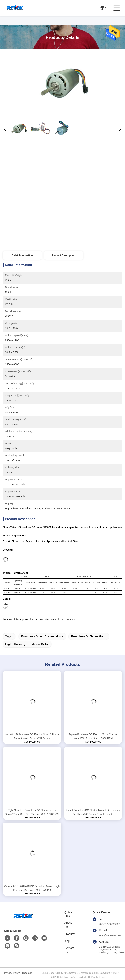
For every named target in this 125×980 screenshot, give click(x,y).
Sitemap (28, 973)
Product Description (64, 255)
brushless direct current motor (42, 636)
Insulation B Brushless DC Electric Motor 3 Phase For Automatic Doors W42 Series (32, 736)
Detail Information (22, 255)
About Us (68, 925)
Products (70, 934)
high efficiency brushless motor (27, 644)
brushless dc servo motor (89, 636)
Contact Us (69, 950)
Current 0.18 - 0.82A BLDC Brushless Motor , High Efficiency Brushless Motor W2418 (32, 888)
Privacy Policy (12, 973)
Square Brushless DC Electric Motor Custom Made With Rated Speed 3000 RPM (93, 736)
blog (67, 941)
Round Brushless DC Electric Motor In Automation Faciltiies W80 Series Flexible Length (93, 812)
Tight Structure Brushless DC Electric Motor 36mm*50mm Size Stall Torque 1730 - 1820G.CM (32, 812)
